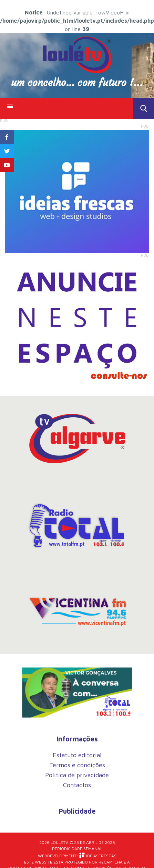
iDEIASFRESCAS (98, 855)
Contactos (77, 785)
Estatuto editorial (77, 755)
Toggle (144, 108)
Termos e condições (77, 765)
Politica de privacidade (77, 775)
